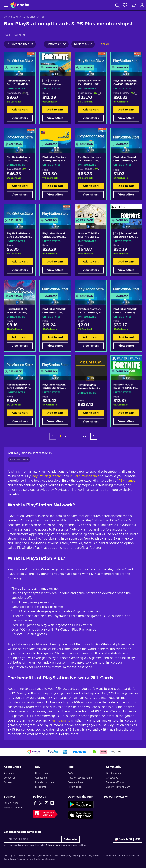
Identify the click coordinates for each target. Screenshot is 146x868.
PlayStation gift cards (47, 476)
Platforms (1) (56, 44)
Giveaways (112, 778)
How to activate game (80, 778)
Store (14, 17)
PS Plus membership (85, 476)
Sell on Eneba (11, 803)
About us (9, 773)
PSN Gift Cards (19, 460)
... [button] (78, 436)
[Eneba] (20, 5)
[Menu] (5, 5)
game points (61, 721)
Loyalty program (45, 782)
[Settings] (127, 839)
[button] (94, 436)
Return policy (75, 787)
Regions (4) (83, 44)
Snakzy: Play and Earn (118, 787)
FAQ (70, 773)
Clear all (104, 44)
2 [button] (66, 436)
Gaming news (113, 773)
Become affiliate (115, 782)
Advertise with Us (13, 808)
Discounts (41, 787)
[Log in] (142, 5)
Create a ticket (76, 782)
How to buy (42, 773)
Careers (8, 782)
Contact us (10, 778)
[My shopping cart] (134, 5)
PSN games (127, 481)
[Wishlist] (125, 5)
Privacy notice (54, 845)
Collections (41, 778)
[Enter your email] (33, 839)
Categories (29, 17)
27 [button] (85, 436)
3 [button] (71, 436)
